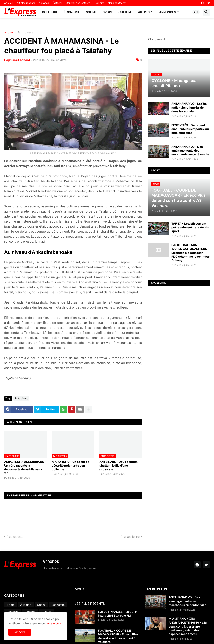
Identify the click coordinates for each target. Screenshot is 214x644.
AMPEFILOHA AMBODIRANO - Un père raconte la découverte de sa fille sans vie (25, 467)
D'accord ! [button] (20, 632)
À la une (26, 605)
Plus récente (15, 537)
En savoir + (54, 623)
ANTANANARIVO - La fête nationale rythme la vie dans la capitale (189, 107)
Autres (144, 12)
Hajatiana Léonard (17, 60)
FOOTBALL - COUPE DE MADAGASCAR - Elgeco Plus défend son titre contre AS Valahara (118, 636)
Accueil (9, 3)
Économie (72, 12)
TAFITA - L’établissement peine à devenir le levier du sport (190, 227)
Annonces (168, 12)
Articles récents (26, 3)
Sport (108, 12)
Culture (125, 12)
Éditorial (57, 3)
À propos (44, 3)
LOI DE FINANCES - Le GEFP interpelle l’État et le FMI (118, 614)
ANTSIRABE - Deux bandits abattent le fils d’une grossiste (118, 465)
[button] (196, 12)
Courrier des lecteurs (78, 3)
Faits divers (25, 32)
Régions (30, 612)
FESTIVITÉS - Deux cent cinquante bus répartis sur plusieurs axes (190, 129)
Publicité (99, 3)
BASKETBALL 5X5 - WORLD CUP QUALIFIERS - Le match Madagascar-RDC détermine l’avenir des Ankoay (190, 253)
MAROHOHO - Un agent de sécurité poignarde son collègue (71, 465)
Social (91, 12)
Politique (50, 12)
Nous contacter (117, 3)
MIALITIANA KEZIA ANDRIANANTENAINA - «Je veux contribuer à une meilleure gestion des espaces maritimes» (188, 626)
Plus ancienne (130, 537)
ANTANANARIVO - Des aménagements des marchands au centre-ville (190, 150)
